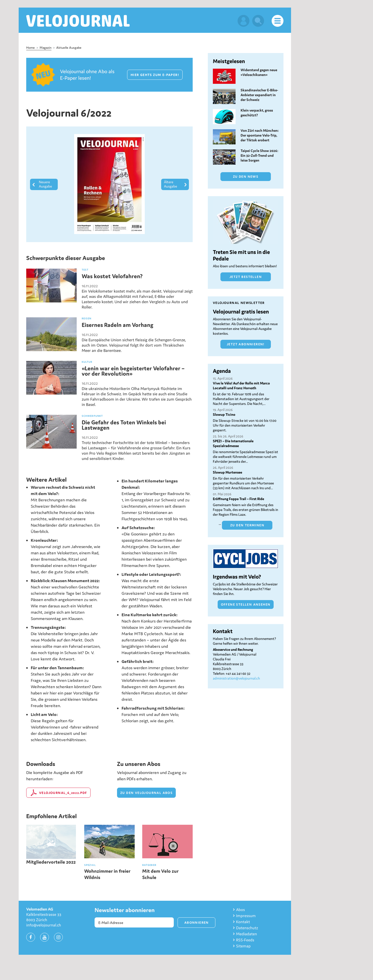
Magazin (46, 48)
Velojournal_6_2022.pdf (63, 793)
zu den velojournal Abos (146, 793)
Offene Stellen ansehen (246, 604)
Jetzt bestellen (246, 277)
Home (31, 48)
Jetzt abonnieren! (246, 344)
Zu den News (246, 177)
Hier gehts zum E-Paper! (155, 75)
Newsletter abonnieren (125, 910)
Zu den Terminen (247, 525)
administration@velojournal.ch (236, 678)
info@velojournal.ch (44, 925)
